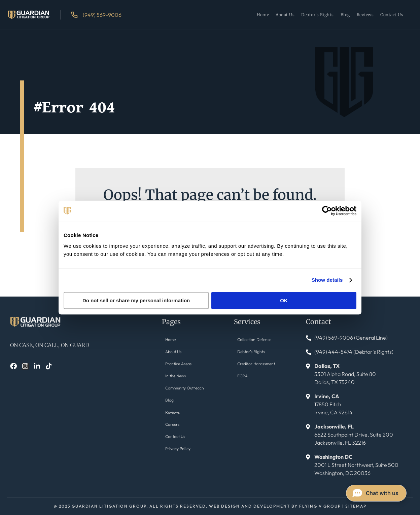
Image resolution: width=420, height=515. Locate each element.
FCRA (242, 376)
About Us (285, 15)
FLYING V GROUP (320, 506)
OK (284, 300)
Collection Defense (254, 339)
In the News (176, 376)
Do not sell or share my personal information (136, 300)
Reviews (365, 15)
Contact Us (392, 15)
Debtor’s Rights (318, 15)
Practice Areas (178, 364)
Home (263, 15)
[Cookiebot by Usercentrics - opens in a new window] (327, 211)
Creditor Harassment (256, 364)
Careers (172, 424)
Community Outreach (185, 388)
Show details (327, 280)
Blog (345, 15)
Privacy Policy (178, 449)
